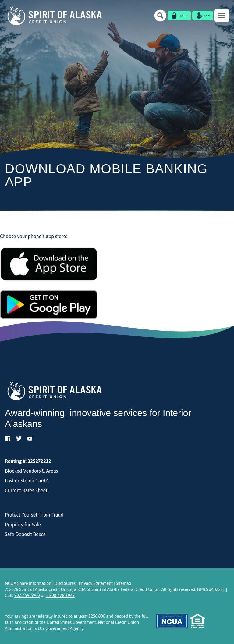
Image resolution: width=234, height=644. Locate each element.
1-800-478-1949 (60, 596)
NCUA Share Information (28, 583)
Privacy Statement (96, 583)
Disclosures (65, 583)
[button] (160, 16)
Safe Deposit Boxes (25, 534)
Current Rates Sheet (26, 490)
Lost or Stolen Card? (26, 481)
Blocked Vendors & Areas (31, 471)
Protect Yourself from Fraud (34, 515)
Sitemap (123, 583)
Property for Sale (23, 525)
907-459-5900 (27, 596)
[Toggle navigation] (222, 16)
